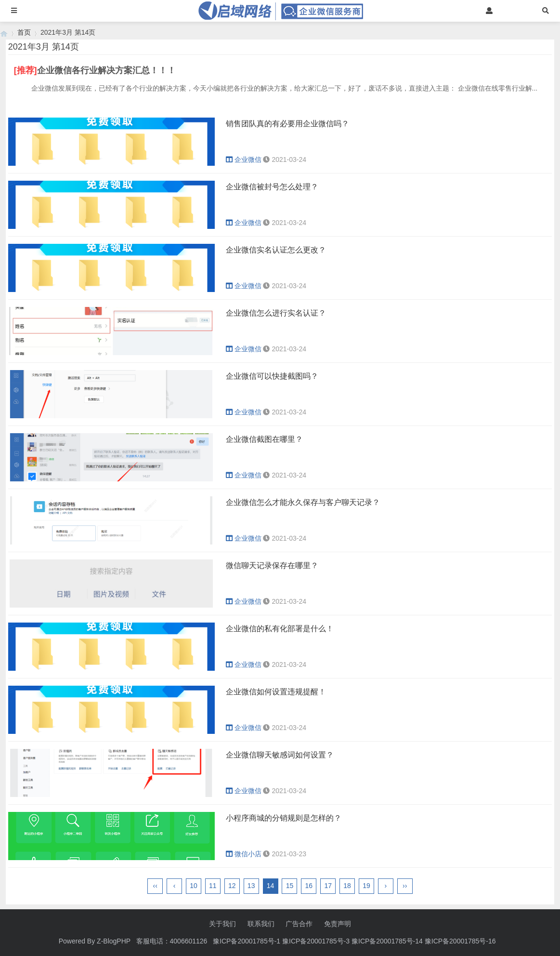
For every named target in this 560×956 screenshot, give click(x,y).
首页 (24, 32)
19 (366, 886)
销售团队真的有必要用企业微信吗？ (287, 124)
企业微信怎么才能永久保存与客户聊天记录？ (303, 502)
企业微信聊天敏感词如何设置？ (280, 755)
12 (232, 886)
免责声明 (338, 924)
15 (290, 886)
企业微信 (244, 159)
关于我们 (222, 924)
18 (347, 886)
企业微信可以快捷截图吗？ (272, 376)
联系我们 (261, 924)
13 (251, 886)
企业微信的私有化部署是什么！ (280, 629)
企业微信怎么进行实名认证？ (276, 313)
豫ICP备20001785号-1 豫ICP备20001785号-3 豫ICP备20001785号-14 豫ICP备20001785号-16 (355, 941)
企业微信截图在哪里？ (264, 439)
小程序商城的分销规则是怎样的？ (284, 818)
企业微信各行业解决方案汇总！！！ (106, 70)
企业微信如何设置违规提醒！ (276, 692)
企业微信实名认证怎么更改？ (276, 250)
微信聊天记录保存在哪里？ (272, 565)
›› (405, 886)
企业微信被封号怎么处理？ (272, 187)
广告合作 (299, 924)
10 (194, 886)
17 (328, 886)
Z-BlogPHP (114, 941)
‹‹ (155, 886)
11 (213, 886)
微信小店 (244, 854)
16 (309, 886)
